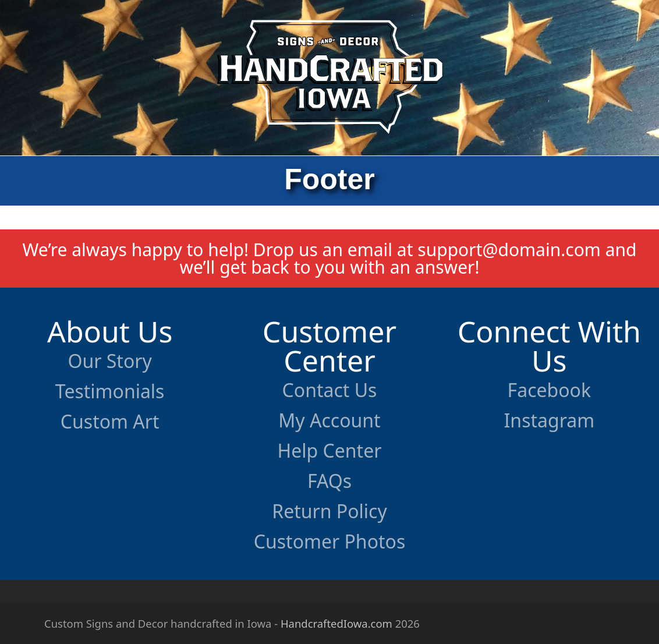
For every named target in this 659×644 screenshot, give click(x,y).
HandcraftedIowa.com (336, 623)
